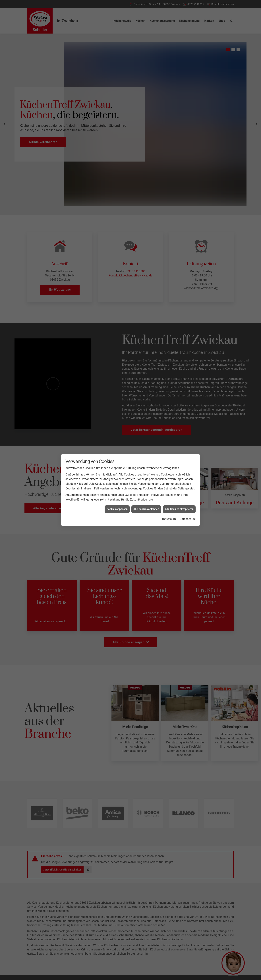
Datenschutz (188, 519)
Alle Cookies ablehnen (146, 509)
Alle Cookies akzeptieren (179, 509)
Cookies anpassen (117, 509)
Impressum (169, 519)
